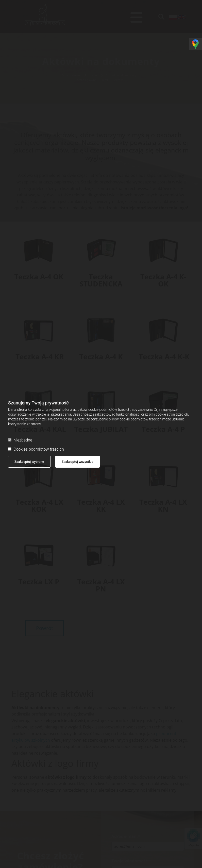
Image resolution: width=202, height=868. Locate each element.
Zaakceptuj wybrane (29, 462)
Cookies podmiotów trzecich (36, 449)
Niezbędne (20, 440)
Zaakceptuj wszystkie (78, 462)
